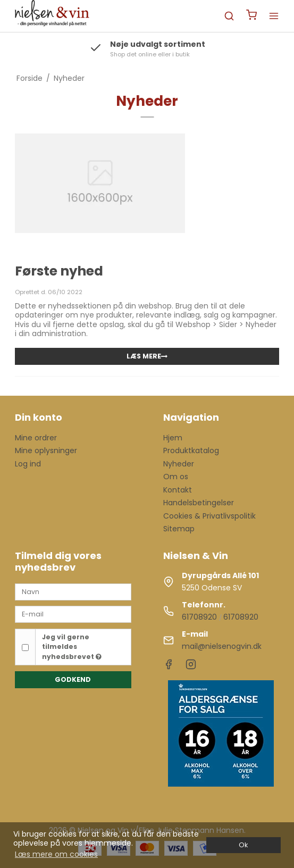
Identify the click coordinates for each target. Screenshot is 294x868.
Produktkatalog (191, 450)
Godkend (73, 679)
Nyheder (179, 464)
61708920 (199, 617)
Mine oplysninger (46, 450)
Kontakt (178, 490)
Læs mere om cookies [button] (56, 854)
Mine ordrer (36, 438)
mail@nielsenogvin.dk (222, 646)
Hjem (173, 438)
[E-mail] (73, 614)
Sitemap (179, 529)
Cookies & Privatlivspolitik (209, 516)
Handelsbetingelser (199, 503)
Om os (176, 477)
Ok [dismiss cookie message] (243, 845)
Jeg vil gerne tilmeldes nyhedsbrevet (72, 647)
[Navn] (73, 591)
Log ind (28, 464)
